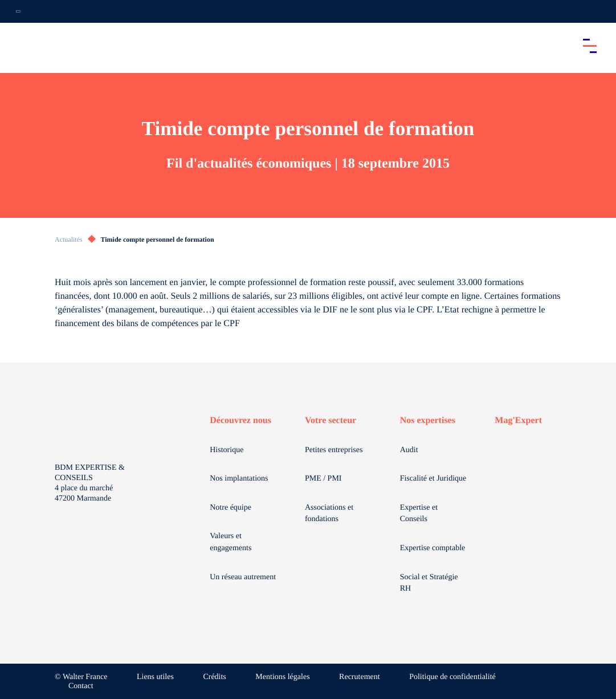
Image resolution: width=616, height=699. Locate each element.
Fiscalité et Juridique (433, 479)
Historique (227, 450)
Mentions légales (282, 677)
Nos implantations (239, 479)
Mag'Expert (518, 420)
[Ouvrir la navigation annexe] (18, 11)
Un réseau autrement (243, 577)
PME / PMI (323, 479)
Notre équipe (231, 508)
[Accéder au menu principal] (590, 46)
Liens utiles (155, 677)
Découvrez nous (240, 420)
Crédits (214, 677)
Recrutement (360, 677)
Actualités (69, 239)
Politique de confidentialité (452, 677)
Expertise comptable (433, 548)
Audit (409, 450)
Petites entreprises (334, 450)
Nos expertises (428, 420)
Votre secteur (331, 420)
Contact (81, 686)
